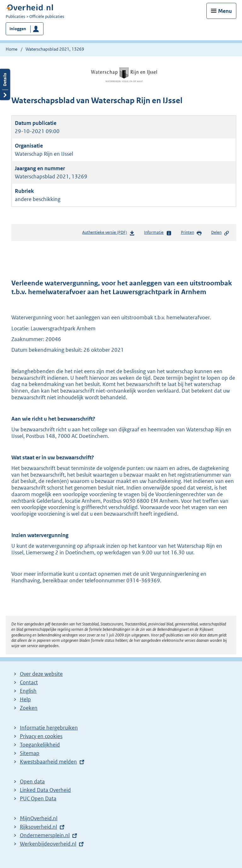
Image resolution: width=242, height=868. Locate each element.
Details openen (5, 84)
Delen (220, 233)
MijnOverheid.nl (39, 818)
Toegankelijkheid (40, 745)
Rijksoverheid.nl (38, 827)
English (28, 691)
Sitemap (30, 753)
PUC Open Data (38, 798)
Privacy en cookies (41, 736)
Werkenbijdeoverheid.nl (48, 844)
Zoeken (29, 708)
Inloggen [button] (18, 29)
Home (12, 49)
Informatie (158, 233)
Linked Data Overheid (45, 790)
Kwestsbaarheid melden (48, 762)
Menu (225, 11)
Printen (191, 233)
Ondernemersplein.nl (45, 835)
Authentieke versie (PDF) (109, 234)
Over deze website (41, 674)
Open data (32, 781)
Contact (29, 682)
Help (25, 699)
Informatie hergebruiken (49, 728)
